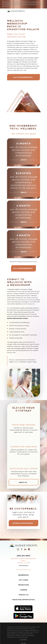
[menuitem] (24, 640)
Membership (23, 576)
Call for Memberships (23, 77)
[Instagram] (18, 551)
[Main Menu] (39, 11)
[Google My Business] (29, 551)
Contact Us (23, 595)
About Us (23, 483)
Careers (23, 591)
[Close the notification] (45, 2)
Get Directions (23, 566)
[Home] (16, 11)
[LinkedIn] (25, 551)
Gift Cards (23, 581)
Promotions (23, 586)
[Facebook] (22, 551)
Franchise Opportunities (23, 600)
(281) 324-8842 (23, 556)
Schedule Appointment (24, 524)
